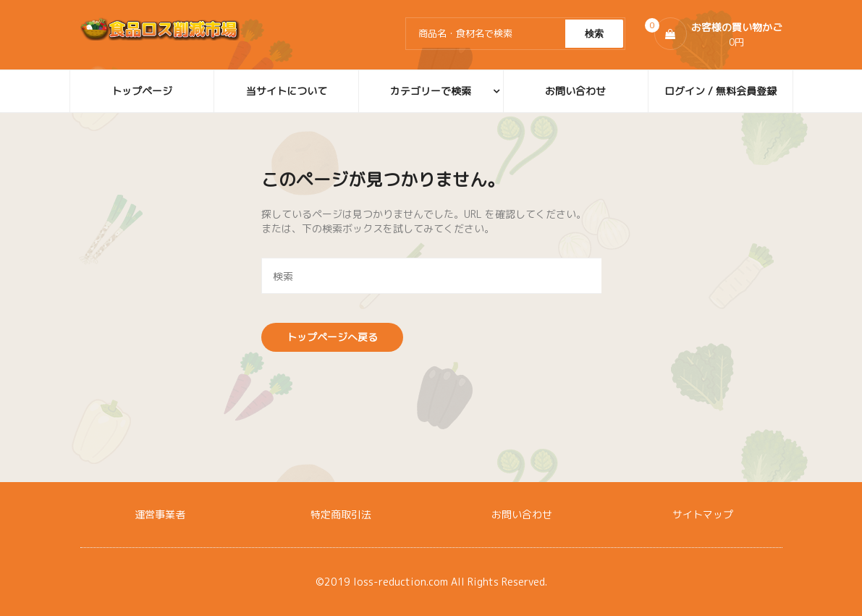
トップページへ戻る (332, 337)
